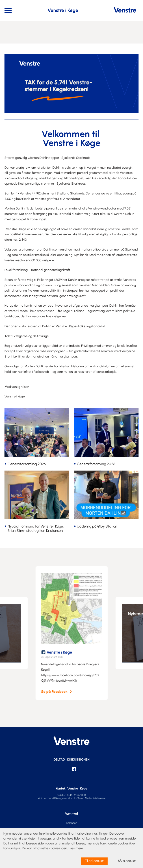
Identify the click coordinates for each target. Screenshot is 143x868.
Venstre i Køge (63, 652)
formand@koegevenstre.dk (60, 798)
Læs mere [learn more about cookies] (76, 848)
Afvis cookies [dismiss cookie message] (127, 861)
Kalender (71, 823)
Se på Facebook (58, 692)
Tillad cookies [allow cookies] (94, 861)
